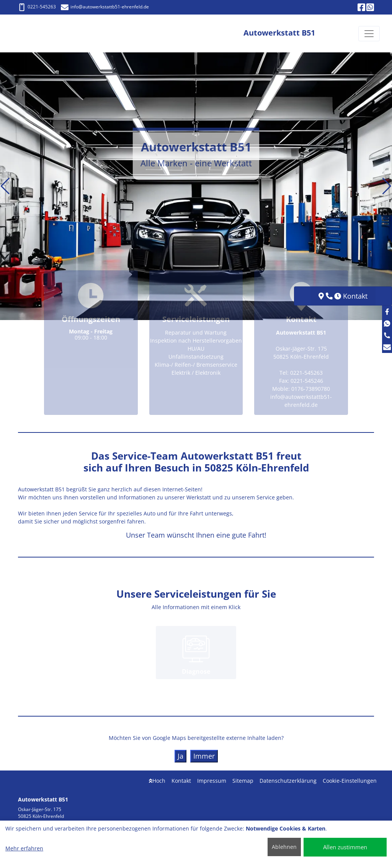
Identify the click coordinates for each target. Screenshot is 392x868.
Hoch (157, 781)
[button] (5, 186)
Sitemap (243, 781)
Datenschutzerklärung (288, 781)
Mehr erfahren (24, 848)
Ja (180, 756)
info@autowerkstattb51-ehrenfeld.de (105, 7)
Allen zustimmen (345, 847)
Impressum (212, 781)
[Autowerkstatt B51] (41, 33)
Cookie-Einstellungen (350, 781)
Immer (204, 756)
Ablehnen (284, 847)
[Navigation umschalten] (369, 34)
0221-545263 (37, 7)
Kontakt (181, 781)
